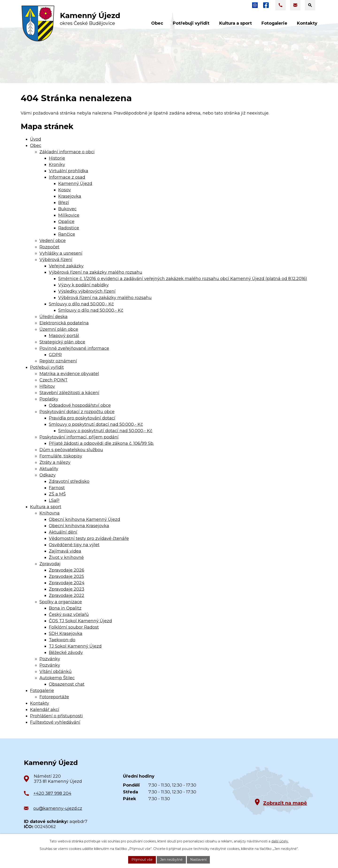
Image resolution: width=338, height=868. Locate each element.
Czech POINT (54, 380)
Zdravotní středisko (69, 481)
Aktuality (49, 469)
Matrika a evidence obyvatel (69, 374)
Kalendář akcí (45, 710)
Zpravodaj (50, 564)
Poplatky (49, 399)
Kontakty (40, 703)
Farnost (57, 488)
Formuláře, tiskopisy (61, 456)
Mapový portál (64, 336)
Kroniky (57, 165)
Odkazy (48, 475)
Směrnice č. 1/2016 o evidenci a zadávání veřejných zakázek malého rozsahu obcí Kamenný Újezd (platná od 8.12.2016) (183, 279)
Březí (64, 203)
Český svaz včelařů (69, 615)
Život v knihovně (66, 557)
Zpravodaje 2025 (66, 576)
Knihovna (50, 513)
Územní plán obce (59, 329)
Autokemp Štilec (57, 678)
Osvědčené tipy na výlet (74, 545)
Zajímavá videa (65, 551)
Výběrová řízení (56, 260)
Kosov (65, 190)
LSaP (54, 500)
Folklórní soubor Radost (74, 627)
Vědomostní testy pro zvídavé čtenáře (89, 538)
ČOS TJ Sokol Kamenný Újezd (80, 621)
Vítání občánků (56, 672)
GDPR (55, 355)
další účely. (280, 841)
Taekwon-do (62, 640)
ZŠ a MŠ (57, 494)
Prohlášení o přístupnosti (56, 716)
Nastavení (198, 860)
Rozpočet (49, 247)
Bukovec (67, 209)
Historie (57, 158)
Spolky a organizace (61, 602)
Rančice (67, 234)
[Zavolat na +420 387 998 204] (280, 5)
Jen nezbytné (171, 860)
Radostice (69, 228)
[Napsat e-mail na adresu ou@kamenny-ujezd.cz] (295, 5)
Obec (36, 146)
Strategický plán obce (62, 342)
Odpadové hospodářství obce (80, 405)
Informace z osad (67, 177)
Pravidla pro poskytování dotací (82, 418)
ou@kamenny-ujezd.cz (58, 808)
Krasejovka (70, 196)
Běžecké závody (66, 653)
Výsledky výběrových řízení (87, 291)
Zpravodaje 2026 (67, 570)
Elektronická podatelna (64, 323)
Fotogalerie (42, 691)
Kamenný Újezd (75, 184)
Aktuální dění (63, 532)
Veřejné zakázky (66, 266)
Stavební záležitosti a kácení (69, 393)
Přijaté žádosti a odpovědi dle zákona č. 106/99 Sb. (101, 443)
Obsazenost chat (67, 684)
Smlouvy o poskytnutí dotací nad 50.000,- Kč (96, 424)
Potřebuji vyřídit (47, 367)
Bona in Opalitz (65, 608)
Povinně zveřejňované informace (74, 348)
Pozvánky (50, 659)
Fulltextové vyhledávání (55, 722)
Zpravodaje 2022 (67, 595)
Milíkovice (69, 215)
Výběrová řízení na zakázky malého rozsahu (96, 272)
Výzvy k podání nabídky (83, 285)
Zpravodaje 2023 (67, 589)
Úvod (36, 139)
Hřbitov (47, 386)
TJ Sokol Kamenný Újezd (75, 646)
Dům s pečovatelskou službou (71, 450)
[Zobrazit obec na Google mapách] (271, 791)
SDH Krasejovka (66, 634)
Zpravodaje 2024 (67, 583)
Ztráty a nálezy (55, 462)
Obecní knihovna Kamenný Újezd (84, 519)
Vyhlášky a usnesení (61, 253)
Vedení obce (53, 241)
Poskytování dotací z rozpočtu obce (77, 412)
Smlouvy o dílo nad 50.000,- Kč (81, 304)
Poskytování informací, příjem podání (79, 437)
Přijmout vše (142, 860)
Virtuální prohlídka (69, 171)
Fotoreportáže (54, 697)
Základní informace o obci (67, 152)
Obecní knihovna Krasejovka (79, 526)
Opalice (66, 222)
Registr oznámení (58, 361)
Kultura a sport (46, 507)
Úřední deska (54, 317)
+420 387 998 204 (52, 793)
